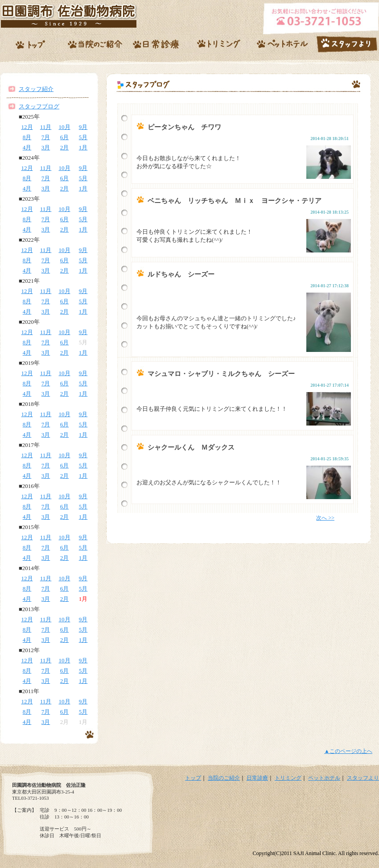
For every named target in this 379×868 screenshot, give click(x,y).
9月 (83, 127)
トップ (193, 778)
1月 (83, 147)
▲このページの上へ (348, 751)
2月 (65, 147)
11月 (46, 127)
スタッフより (363, 778)
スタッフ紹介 (36, 89)
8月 (27, 137)
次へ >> (325, 518)
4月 (27, 147)
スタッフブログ (39, 106)
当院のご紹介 (224, 778)
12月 (27, 127)
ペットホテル (324, 778)
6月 (65, 137)
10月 (65, 127)
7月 (46, 137)
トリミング (288, 778)
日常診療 (257, 778)
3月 (46, 147)
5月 (83, 137)
